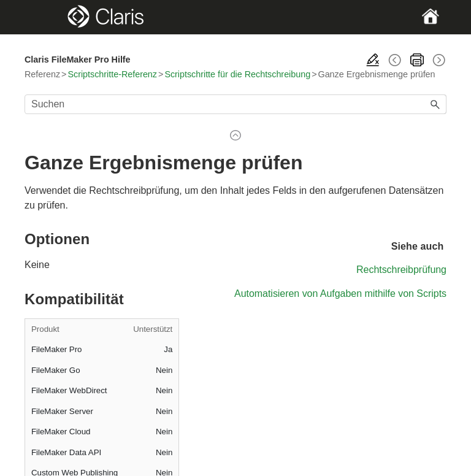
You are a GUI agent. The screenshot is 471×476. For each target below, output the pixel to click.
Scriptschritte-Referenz (112, 74)
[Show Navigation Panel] (45, 17)
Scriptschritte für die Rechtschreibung (237, 74)
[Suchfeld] (235, 104)
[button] (435, 104)
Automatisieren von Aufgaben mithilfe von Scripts (340, 294)
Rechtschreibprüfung (401, 270)
